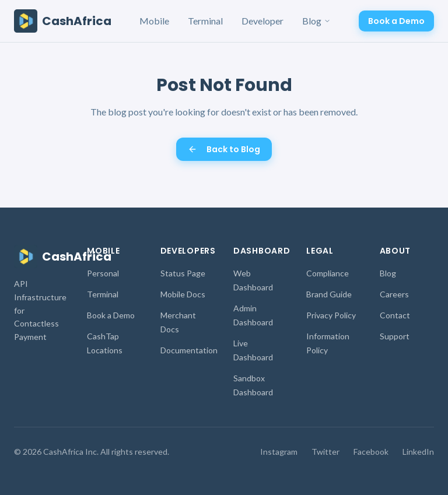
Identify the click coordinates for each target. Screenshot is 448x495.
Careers (394, 294)
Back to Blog (224, 149)
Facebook (371, 452)
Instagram (279, 452)
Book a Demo (396, 21)
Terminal (205, 21)
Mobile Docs (183, 294)
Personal (103, 273)
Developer (262, 21)
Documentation (189, 350)
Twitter (325, 452)
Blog (316, 21)
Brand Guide (329, 294)
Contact (395, 315)
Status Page (183, 273)
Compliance (328, 273)
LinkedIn (418, 452)
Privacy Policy (331, 315)
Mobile (154, 21)
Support (395, 336)
